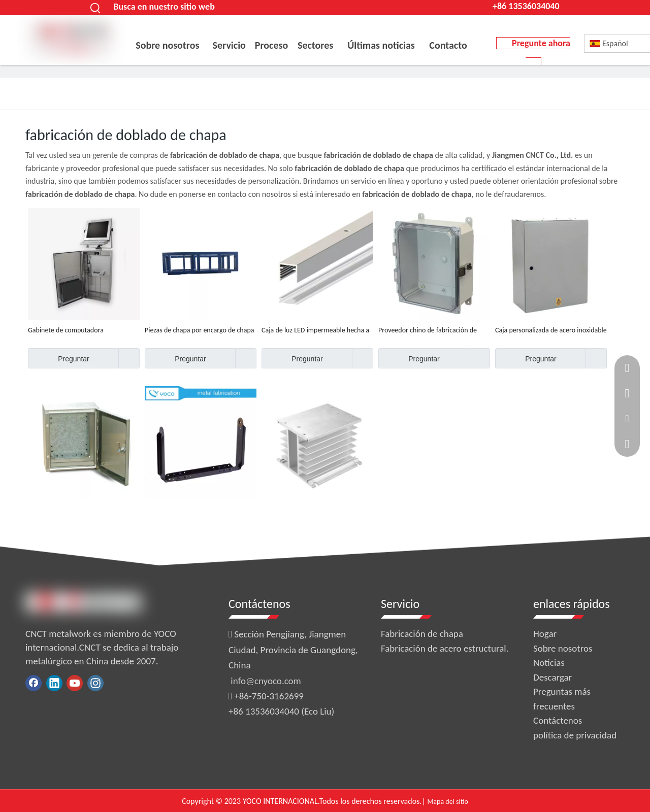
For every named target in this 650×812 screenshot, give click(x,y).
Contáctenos (558, 720)
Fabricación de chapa (422, 634)
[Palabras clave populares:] (95, 8)
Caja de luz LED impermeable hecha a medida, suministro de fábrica (315, 330)
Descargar (552, 677)
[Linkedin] (54, 683)
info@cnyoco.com (266, 681)
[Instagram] (95, 683)
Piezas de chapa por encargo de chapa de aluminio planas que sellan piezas (200, 330)
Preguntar (59, 358)
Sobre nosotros (563, 648)
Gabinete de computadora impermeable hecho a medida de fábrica (75, 330)
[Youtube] (75, 683)
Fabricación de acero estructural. (445, 648)
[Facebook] (34, 683)
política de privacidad (575, 735)
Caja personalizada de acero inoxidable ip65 (551, 330)
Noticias (549, 663)
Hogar (545, 634)
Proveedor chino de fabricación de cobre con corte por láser (428, 330)
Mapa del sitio (447, 802)
